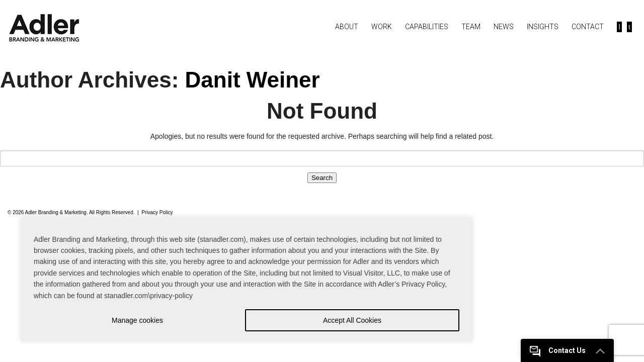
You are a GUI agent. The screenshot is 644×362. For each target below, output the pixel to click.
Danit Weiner (253, 80)
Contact (588, 27)
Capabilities (427, 27)
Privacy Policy (157, 212)
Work (382, 27)
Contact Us (567, 350)
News (504, 27)
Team (471, 27)
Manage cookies (137, 320)
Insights (543, 27)
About (347, 27)
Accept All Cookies (352, 320)
